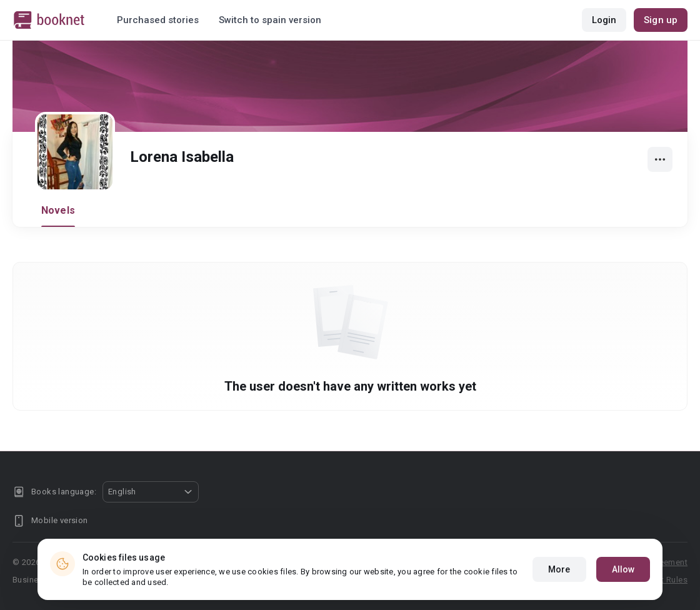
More (559, 569)
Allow (623, 569)
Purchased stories (158, 20)
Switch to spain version (270, 20)
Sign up (661, 20)
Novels (58, 210)
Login (604, 20)
